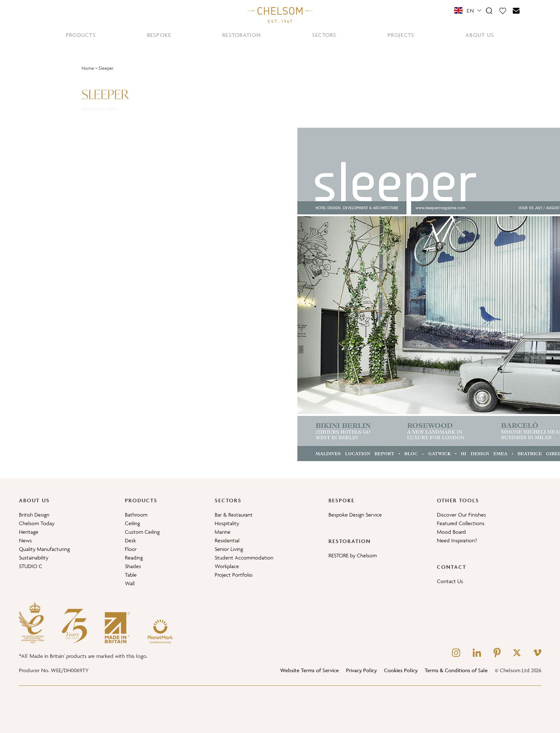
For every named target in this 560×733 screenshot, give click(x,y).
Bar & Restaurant (234, 515)
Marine (223, 532)
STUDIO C (31, 566)
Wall (130, 583)
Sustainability (34, 558)
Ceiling (132, 523)
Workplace (227, 566)
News (25, 540)
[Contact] (516, 10)
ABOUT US (480, 35)
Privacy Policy (361, 670)
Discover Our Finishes (461, 515)
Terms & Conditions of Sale (456, 670)
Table (131, 575)
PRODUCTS (81, 35)
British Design (34, 515)
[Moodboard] (503, 10)
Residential (227, 540)
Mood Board (451, 532)
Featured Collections (461, 523)
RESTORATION (242, 35)
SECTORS (324, 35)
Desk (130, 540)
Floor (131, 549)
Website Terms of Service (310, 670)
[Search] (489, 10)
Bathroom (136, 515)
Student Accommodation (244, 558)
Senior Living (229, 549)
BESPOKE (159, 35)
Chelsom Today (37, 523)
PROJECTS (401, 35)
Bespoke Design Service (355, 515)
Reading (134, 558)
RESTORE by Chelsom (353, 555)
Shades (133, 566)
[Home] (280, 15)
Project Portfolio (234, 575)
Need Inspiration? (457, 540)
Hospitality (227, 523)
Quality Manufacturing (44, 549)
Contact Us (450, 581)
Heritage (29, 532)
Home (88, 68)
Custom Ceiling (142, 532)
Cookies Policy (401, 670)
